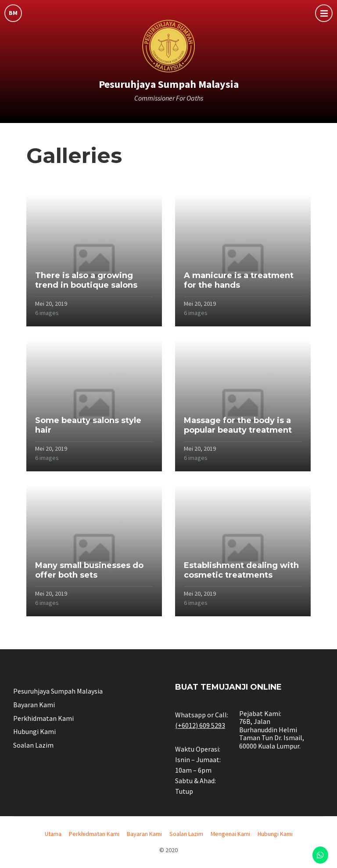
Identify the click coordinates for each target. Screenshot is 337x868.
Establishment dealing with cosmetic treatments (241, 570)
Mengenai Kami (230, 834)
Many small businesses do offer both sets (89, 570)
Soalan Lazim (33, 745)
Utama (53, 834)
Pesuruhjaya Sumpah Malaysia (169, 84)
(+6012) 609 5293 (200, 725)
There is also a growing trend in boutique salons (86, 280)
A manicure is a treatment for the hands (239, 280)
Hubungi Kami (34, 731)
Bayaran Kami (34, 705)
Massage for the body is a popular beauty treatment (238, 425)
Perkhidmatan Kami (43, 718)
